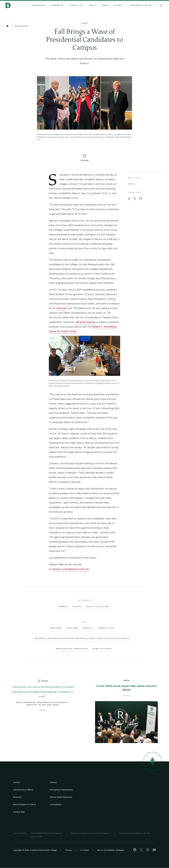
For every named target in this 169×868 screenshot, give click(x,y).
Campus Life (76, 5)
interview (61, 308)
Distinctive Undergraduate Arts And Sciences (90, 833)
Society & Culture (98, 607)
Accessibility (56, 804)
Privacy (68, 850)
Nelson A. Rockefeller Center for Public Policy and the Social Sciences (82, 638)
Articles (84, 23)
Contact (17, 782)
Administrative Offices (23, 790)
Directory (17, 797)
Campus (63, 607)
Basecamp (56, 628)
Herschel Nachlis (85, 322)
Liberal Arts (106, 628)
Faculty (88, 628)
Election (73, 628)
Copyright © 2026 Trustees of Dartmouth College (35, 850)
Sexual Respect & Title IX (24, 804)
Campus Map (19, 812)
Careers (53, 782)
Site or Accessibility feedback (111, 850)
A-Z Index (85, 850)
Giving (118, 5)
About (93, 5)
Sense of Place (102, 649)
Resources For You (142, 5)
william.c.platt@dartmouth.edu (70, 569)
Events (77, 607)
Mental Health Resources (61, 797)
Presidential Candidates (72, 649)
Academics (57, 5)
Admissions (39, 5)
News (105, 5)
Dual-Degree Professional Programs (46, 833)
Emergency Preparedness (61, 790)
